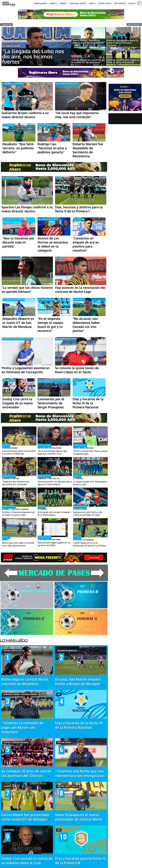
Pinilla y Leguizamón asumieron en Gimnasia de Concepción (26, 370)
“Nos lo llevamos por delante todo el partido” (18, 242)
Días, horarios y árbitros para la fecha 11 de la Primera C (79, 209)
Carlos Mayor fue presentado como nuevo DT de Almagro (25, 817)
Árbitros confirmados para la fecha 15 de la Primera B (123, 61)
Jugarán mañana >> (134, 25)
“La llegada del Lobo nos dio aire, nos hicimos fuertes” (33, 56)
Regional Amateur (105, 3)
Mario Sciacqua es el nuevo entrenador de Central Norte (79, 817)
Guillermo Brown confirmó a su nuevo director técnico (25, 115)
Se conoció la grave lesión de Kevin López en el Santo (77, 370)
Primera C (63, 3)
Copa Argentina (120, 3)
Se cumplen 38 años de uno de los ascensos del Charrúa (26, 773)
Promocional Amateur (78, 3)
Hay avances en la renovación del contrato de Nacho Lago (80, 290)
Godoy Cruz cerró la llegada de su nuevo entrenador (18, 403)
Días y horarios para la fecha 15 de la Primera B (80, 861)
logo (9, 4)
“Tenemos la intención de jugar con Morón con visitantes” (22, 727)
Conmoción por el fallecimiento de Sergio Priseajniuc (51, 403)
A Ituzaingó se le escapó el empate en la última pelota (54, 513)
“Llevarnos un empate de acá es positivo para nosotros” (86, 244)
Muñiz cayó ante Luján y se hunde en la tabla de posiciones (18, 544)
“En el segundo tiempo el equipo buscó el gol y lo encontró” (50, 325)
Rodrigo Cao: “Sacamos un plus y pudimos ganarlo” (52, 148)
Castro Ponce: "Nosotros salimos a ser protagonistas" (88, 41)
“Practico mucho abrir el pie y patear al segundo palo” (90, 452)
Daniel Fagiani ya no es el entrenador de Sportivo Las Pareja (89, 544)
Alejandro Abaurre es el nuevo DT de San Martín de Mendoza (18, 323)
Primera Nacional (40, 3)
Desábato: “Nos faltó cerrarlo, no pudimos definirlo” (18, 148)
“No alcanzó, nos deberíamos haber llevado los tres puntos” (86, 325)
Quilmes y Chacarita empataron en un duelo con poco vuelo (18, 513)
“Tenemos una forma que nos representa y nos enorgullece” (80, 773)
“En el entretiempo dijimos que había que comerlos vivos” (52, 452)
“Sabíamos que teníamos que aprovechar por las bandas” (16, 483)
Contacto (132, 3)
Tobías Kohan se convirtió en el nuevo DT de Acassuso (88, 61)
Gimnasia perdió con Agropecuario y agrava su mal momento (55, 483)
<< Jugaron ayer (6, 25)
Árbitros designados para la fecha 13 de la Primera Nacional (122, 43)
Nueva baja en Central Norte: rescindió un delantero (25, 682)
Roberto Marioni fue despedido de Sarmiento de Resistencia (88, 150)
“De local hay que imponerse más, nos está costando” (77, 115)
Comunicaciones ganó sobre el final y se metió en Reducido (19, 452)
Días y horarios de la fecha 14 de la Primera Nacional (88, 403)
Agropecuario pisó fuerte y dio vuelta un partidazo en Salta (88, 513)
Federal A (92, 3)
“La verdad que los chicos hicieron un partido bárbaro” (27, 290)
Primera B (53, 3)
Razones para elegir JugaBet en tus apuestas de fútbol (54, 544)
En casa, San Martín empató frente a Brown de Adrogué (78, 682)
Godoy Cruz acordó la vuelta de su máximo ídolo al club (27, 861)
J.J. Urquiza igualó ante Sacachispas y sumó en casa (90, 483)
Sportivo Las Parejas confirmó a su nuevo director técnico (27, 209)
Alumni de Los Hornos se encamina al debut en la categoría (53, 244)
